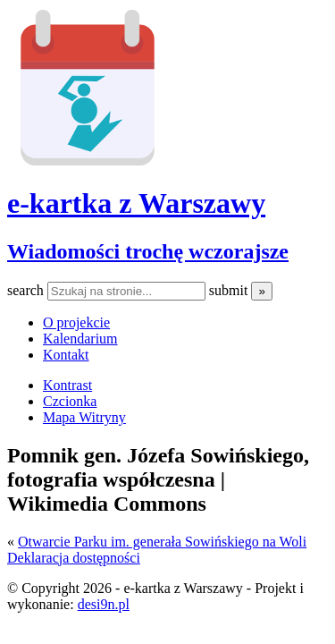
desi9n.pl (104, 604)
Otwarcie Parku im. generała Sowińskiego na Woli (162, 542)
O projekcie (76, 322)
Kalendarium (80, 339)
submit (230, 290)
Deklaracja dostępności (74, 558)
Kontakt (66, 355)
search (27, 290)
